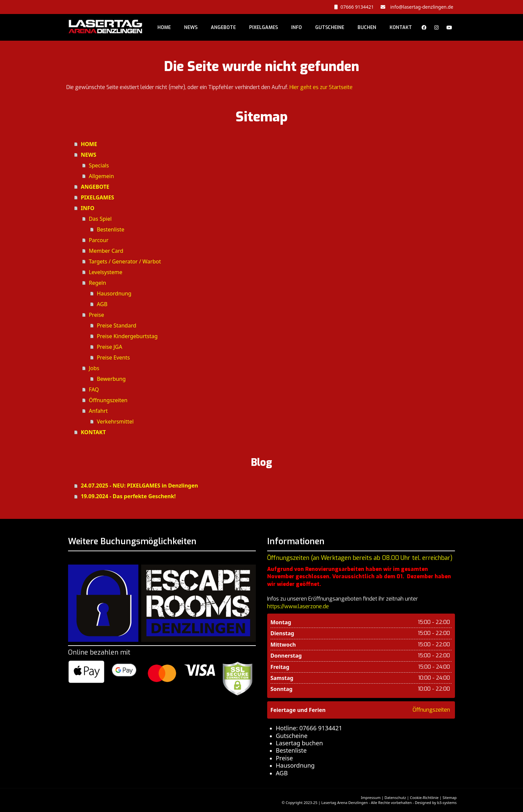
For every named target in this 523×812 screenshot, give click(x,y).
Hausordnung (114, 293)
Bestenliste (111, 229)
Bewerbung (111, 379)
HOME (164, 28)
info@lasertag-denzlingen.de (421, 7)
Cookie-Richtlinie (424, 797)
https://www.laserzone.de (298, 606)
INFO (297, 28)
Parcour (99, 240)
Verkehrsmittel (115, 422)
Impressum (371, 797)
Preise (96, 315)
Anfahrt (98, 411)
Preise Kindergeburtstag (127, 336)
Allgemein (101, 176)
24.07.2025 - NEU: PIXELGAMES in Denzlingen (139, 486)
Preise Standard (116, 325)
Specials (99, 165)
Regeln (97, 283)
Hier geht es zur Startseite (321, 87)
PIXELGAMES (264, 28)
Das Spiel (100, 219)
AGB (102, 304)
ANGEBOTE (223, 28)
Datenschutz (395, 797)
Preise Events (113, 357)
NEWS (191, 28)
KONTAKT (401, 28)
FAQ (94, 389)
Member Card (106, 251)
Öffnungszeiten (108, 400)
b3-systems (447, 802)
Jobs (94, 368)
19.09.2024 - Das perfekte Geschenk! (128, 496)
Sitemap (450, 797)
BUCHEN (367, 28)
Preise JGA (109, 347)
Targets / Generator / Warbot (125, 261)
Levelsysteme (106, 272)
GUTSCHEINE (330, 28)
